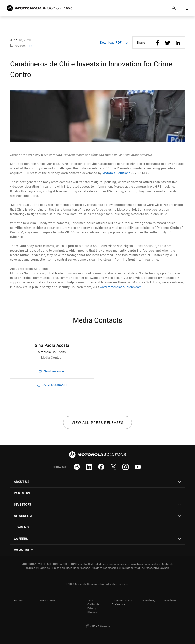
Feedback (170, 601)
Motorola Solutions (116, 173)
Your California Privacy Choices (93, 606)
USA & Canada (98, 626)
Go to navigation (186, 8)
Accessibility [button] (148, 601)
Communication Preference (122, 602)
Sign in (174, 8)
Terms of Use (46, 601)
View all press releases (98, 423)
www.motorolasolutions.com (121, 287)
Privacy (18, 601)
